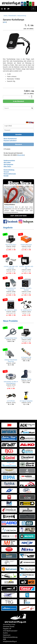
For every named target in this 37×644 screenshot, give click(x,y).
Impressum (7, 635)
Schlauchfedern (9, 207)
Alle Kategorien (8, 165)
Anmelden (19, 134)
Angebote (8, 228)
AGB (4, 639)
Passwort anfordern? (10, 141)
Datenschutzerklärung (10, 637)
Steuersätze (21, 155)
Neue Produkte (10, 321)
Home (5, 16)
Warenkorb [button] (18, 144)
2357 (5, 22)
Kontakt (6, 176)
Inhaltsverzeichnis (9, 161)
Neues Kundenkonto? (10, 139)
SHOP (12, 216)
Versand (6, 172)
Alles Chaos (7, 167)
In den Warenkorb (18, 101)
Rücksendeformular (10, 174)
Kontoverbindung (9, 170)
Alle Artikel (7, 163)
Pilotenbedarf (12, 16)
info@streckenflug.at (10, 641)
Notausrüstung (22, 16)
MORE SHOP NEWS (21, 216)
